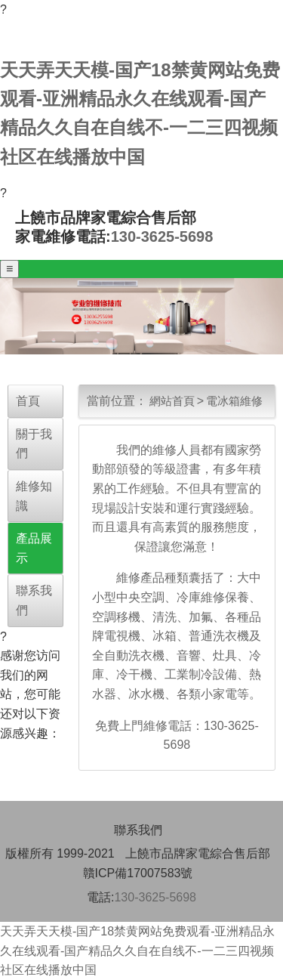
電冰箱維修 (234, 401)
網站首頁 (172, 401)
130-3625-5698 (162, 236)
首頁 (28, 401)
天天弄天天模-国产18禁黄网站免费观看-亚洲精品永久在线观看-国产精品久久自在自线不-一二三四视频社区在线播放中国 (137, 951)
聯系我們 (138, 830)
